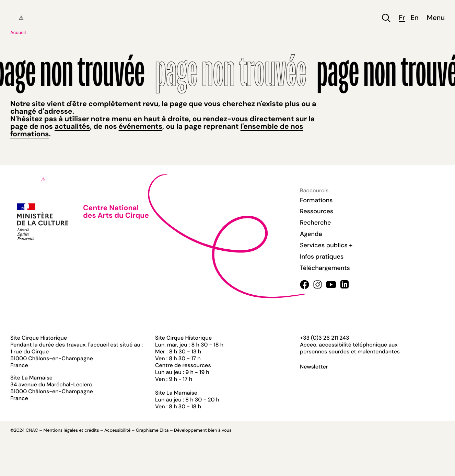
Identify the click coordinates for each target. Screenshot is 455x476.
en (415, 18)
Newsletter (314, 367)
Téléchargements (325, 268)
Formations (316, 200)
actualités (72, 126)
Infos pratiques (322, 257)
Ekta (164, 430)
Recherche (315, 223)
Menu (436, 18)
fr (402, 18)
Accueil (18, 33)
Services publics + (326, 245)
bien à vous (220, 430)
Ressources (317, 211)
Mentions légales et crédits (71, 430)
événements (141, 126)
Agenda (311, 234)
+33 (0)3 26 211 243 (324, 338)
